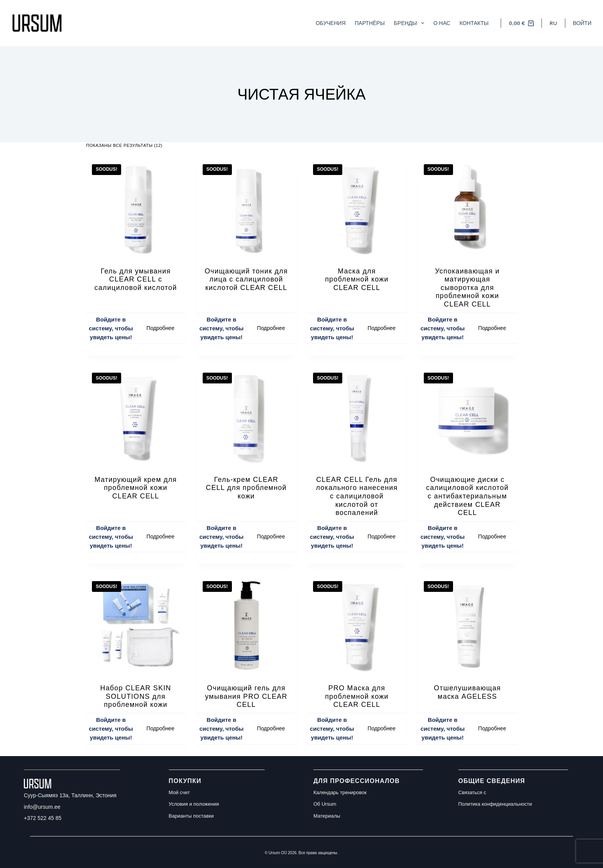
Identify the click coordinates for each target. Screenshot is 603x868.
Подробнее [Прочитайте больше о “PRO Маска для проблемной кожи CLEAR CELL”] (382, 728)
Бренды (411, 23)
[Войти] (582, 23)
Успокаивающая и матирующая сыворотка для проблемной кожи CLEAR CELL (467, 288)
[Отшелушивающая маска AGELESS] (468, 625)
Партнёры (370, 23)
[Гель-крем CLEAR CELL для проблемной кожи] (247, 417)
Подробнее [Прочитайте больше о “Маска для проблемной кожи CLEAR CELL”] (382, 328)
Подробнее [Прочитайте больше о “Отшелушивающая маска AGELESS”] (492, 728)
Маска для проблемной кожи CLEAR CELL (357, 279)
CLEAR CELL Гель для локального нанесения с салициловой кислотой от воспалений (357, 496)
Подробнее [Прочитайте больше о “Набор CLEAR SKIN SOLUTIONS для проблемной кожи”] (161, 728)
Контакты (474, 23)
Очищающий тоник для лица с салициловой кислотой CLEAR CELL (246, 279)
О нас (442, 23)
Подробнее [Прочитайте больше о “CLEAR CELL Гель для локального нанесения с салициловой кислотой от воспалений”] (382, 536)
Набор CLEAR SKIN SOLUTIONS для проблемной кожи (136, 696)
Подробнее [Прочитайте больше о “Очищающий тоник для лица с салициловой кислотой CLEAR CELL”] (271, 328)
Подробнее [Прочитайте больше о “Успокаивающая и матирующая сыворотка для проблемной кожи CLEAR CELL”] (492, 328)
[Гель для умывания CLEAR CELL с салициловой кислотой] (136, 208)
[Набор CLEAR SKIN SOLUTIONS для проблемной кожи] (136, 625)
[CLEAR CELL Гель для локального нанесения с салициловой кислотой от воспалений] (357, 417)
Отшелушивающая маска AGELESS (467, 692)
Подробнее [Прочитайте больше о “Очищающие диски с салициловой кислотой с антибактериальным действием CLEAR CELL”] (492, 536)
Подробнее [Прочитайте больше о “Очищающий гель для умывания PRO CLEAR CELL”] (271, 728)
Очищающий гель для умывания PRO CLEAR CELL (246, 696)
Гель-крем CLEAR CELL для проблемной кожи (246, 488)
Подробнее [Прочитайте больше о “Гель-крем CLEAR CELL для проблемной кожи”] (271, 536)
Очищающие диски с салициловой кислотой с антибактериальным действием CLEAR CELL (467, 496)
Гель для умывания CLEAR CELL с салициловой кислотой (136, 279)
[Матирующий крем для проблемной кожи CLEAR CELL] (136, 417)
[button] (553, 23)
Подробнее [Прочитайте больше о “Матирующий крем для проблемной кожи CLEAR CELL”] (161, 536)
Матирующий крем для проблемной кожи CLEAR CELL (136, 488)
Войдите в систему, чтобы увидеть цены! (111, 328)
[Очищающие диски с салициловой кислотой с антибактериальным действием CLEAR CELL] (468, 417)
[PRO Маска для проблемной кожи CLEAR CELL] (357, 625)
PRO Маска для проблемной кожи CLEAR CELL (357, 696)
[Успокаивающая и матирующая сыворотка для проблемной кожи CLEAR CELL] (468, 208)
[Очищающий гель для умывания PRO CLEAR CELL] (247, 625)
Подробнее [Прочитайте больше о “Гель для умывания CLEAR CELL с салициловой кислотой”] (161, 328)
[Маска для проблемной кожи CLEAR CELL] (357, 208)
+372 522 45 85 (43, 818)
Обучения (331, 23)
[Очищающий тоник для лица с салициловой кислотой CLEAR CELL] (247, 208)
